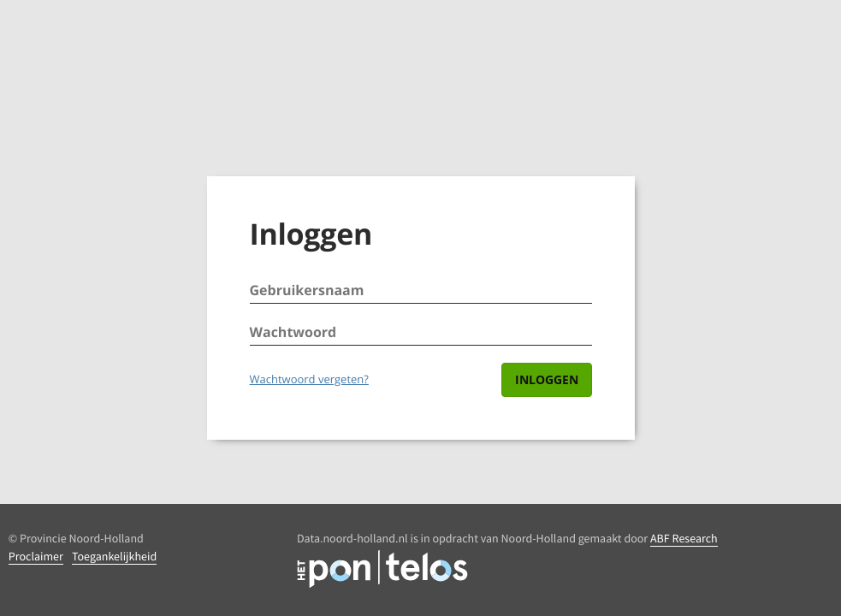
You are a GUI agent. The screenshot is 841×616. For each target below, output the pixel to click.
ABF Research (684, 538)
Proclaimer (36, 556)
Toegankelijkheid (114, 556)
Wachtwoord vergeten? (309, 379)
